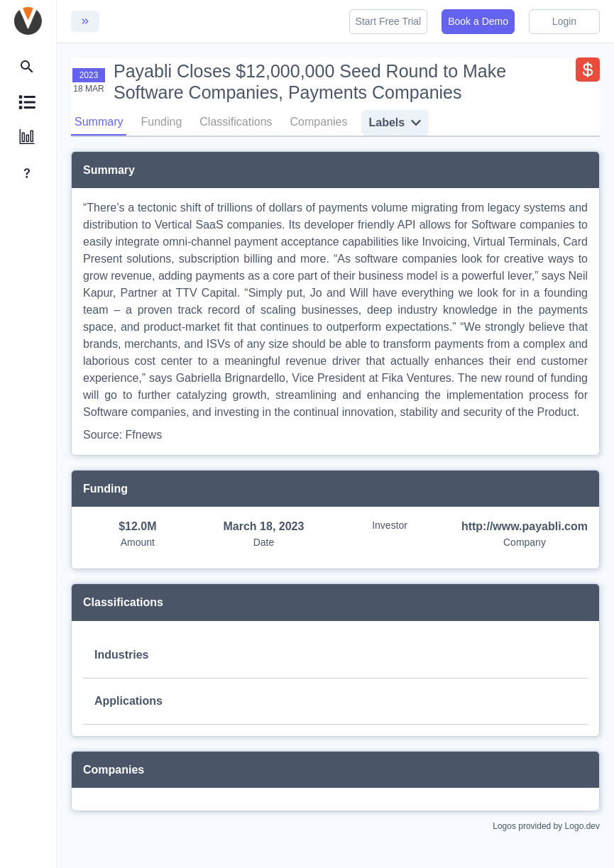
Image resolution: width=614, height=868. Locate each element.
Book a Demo (478, 21)
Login (564, 21)
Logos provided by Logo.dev (546, 825)
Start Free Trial (389, 21)
